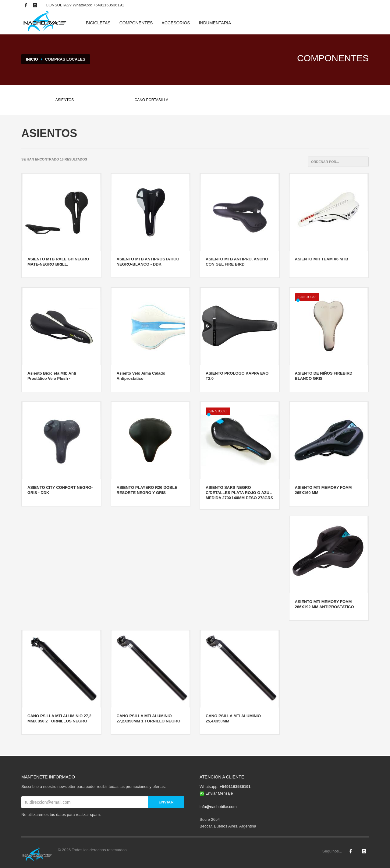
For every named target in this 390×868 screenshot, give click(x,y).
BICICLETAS (98, 23)
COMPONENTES (136, 23)
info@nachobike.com (218, 807)
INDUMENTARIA (215, 23)
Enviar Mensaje (219, 793)
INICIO (32, 59)
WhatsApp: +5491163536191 (98, 5)
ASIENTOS (65, 100)
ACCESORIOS (176, 23)
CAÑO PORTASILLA (152, 100)
